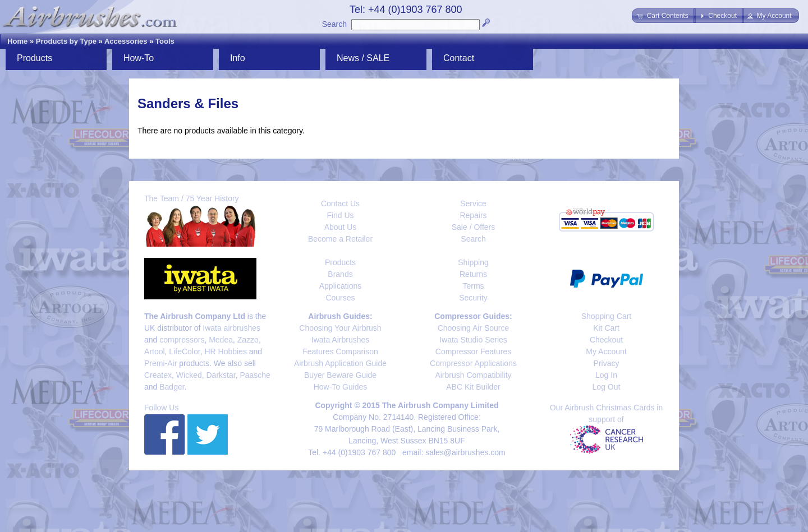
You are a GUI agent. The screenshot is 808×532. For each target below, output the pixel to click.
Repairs (473, 215)
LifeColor (184, 351)
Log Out (607, 387)
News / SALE (363, 58)
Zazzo (248, 340)
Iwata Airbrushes (341, 340)
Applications (341, 286)
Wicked (189, 375)
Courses (340, 298)
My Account (606, 351)
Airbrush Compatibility (473, 375)
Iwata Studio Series (473, 340)
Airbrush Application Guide (340, 363)
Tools (165, 41)
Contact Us (340, 203)
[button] (664, 16)
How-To (139, 58)
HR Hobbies (225, 351)
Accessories (126, 41)
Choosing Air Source (474, 328)
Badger (172, 387)
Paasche (255, 375)
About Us (341, 227)
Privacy (607, 363)
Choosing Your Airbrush (340, 328)
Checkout (606, 340)
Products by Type (66, 41)
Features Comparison (340, 351)
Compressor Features (473, 351)
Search (334, 24)
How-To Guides (341, 387)
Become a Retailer (340, 239)
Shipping (473, 262)
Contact (459, 58)
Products (35, 58)
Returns (473, 274)
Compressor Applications (473, 363)
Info (238, 58)
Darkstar (221, 375)
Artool (155, 351)
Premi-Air (160, 363)
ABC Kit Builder (473, 387)
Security (473, 298)
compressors (182, 340)
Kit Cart (606, 328)
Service (473, 203)
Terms (473, 286)
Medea (221, 340)
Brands (340, 274)
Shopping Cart (607, 316)
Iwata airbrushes (231, 328)
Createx (158, 375)
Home (17, 41)
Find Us (340, 215)
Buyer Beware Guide (340, 375)
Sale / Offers (474, 227)
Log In (606, 375)
